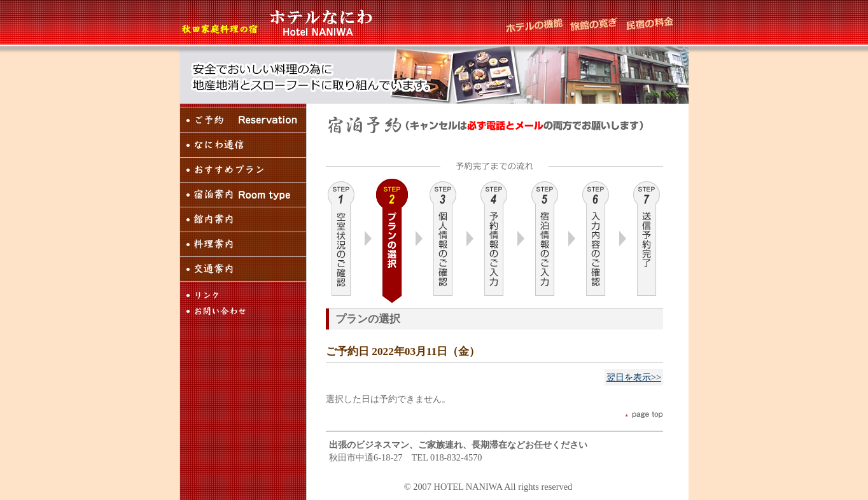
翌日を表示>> (634, 377)
